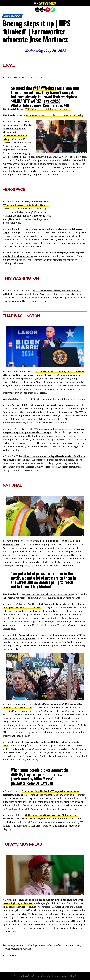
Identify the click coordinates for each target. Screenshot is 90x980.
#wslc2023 (52, 101)
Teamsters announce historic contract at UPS (49, 594)
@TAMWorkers (44, 88)
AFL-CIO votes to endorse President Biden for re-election (55, 399)
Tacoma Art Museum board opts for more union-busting (55, 115)
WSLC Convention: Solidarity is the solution (48, 109)
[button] (5, 3)
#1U (67, 105)
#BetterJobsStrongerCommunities (37, 105)
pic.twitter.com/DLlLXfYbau (32, 783)
